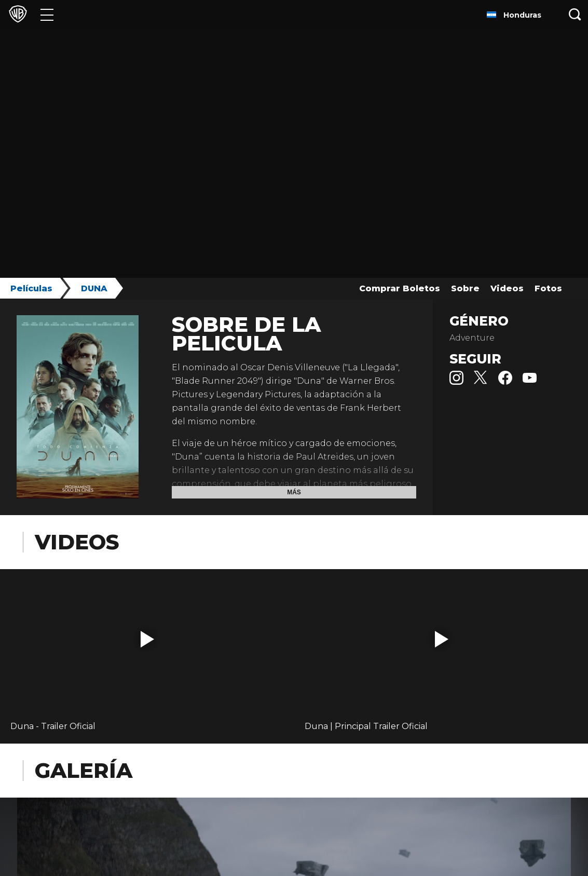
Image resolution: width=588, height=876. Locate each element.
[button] (147, 639)
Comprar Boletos (400, 288)
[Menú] (47, 14)
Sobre (465, 288)
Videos (507, 288)
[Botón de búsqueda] (575, 14)
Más (294, 492)
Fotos (548, 288)
